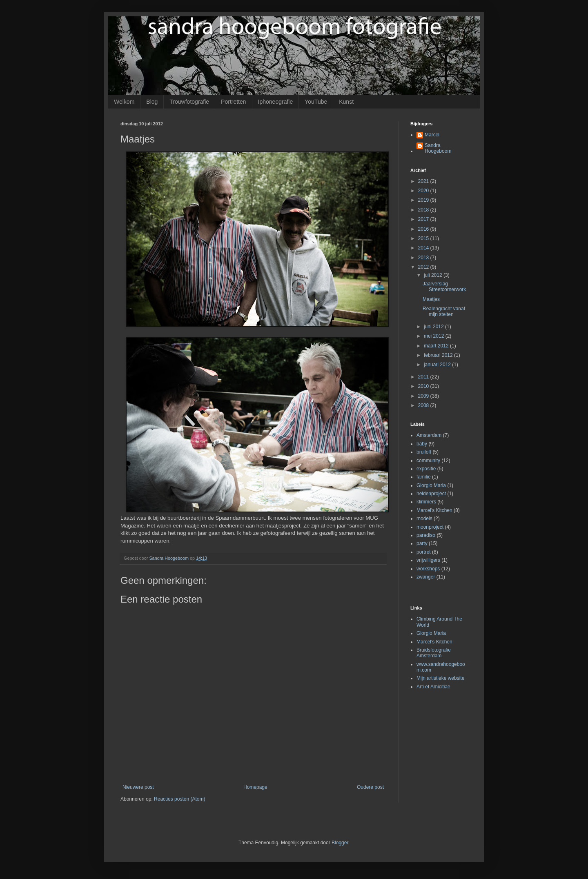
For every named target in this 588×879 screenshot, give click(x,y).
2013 (424, 258)
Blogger (340, 843)
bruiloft (424, 452)
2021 (424, 181)
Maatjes (431, 299)
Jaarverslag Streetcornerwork (444, 287)
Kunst (346, 102)
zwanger (426, 577)
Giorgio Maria (431, 485)
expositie (426, 469)
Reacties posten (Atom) (179, 799)
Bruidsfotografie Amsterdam (434, 653)
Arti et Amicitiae (433, 687)
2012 (424, 267)
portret (424, 552)
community (428, 461)
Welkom (124, 102)
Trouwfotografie (189, 102)
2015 (424, 238)
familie (424, 477)
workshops (428, 569)
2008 (424, 405)
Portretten (233, 102)
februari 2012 (439, 355)
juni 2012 (434, 327)
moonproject (430, 527)
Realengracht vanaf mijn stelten (444, 312)
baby (422, 444)
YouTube (316, 102)
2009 (424, 396)
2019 (424, 200)
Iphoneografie (276, 102)
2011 (424, 377)
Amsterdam (429, 435)
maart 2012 (437, 346)
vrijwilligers (428, 560)
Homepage (255, 787)
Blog (152, 102)
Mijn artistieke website (440, 678)
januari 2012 (438, 365)
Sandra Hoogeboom (438, 148)
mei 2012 (435, 336)
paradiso (426, 535)
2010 (424, 386)
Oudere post (370, 787)
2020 (424, 191)
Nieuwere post (138, 787)
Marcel (432, 135)
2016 (424, 229)
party (422, 543)
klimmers (426, 502)
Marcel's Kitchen (434, 510)
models (424, 518)
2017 (424, 219)
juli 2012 (434, 275)
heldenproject (431, 494)
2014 (424, 248)
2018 (424, 210)
